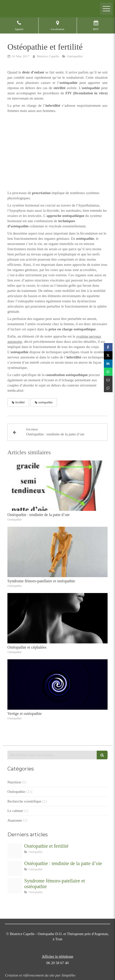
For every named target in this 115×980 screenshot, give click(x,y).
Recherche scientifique (24, 801)
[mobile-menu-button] (106, 9)
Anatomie (15, 820)
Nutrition (14, 782)
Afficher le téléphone (57, 956)
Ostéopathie (16, 792)
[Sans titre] (15, 868)
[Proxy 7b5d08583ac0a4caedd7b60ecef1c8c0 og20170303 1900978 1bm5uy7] (15, 851)
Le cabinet (15, 811)
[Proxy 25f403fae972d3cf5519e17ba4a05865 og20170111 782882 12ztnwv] (15, 886)
